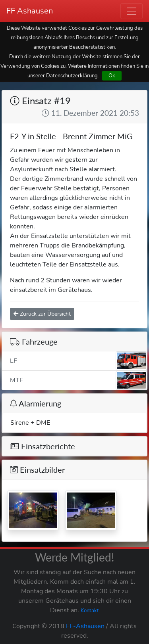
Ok (112, 76)
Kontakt (90, 611)
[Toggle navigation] (132, 11)
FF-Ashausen (85, 626)
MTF (78, 380)
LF (78, 361)
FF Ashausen (30, 11)
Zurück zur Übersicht (42, 314)
